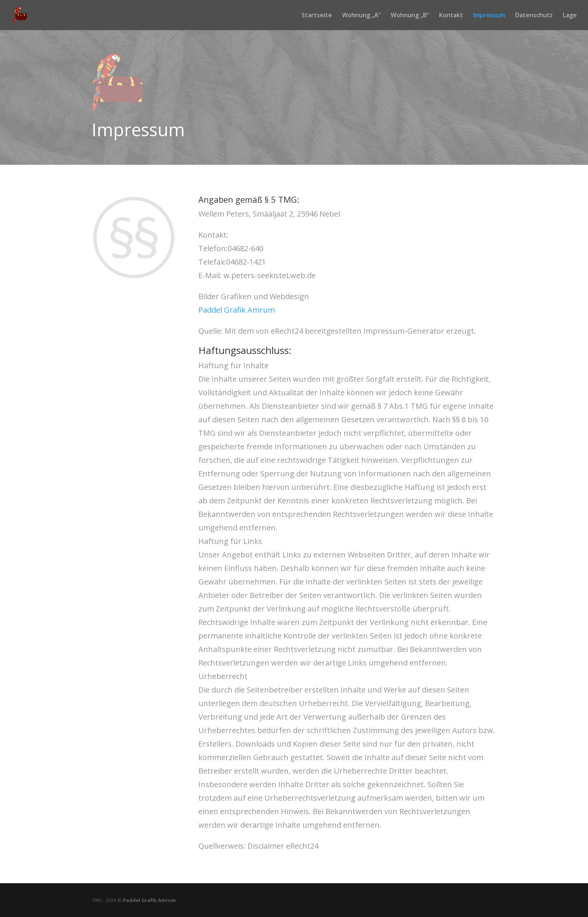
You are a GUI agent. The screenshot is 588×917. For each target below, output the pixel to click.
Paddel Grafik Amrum (237, 310)
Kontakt (451, 16)
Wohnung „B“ (410, 16)
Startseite (317, 16)
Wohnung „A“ (361, 16)
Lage (570, 16)
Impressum (489, 16)
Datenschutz (534, 16)
